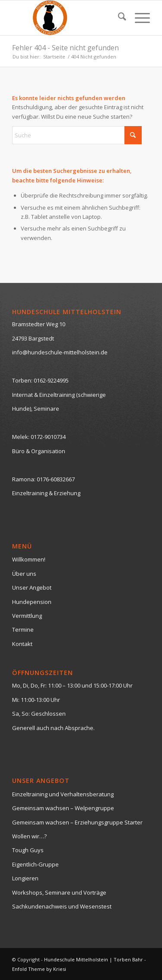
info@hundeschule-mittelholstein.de (60, 352)
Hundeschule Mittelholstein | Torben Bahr (94, 959)
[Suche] (118, 18)
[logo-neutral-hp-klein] (67, 18)
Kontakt (22, 644)
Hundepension (32, 602)
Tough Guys (28, 850)
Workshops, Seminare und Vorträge (59, 892)
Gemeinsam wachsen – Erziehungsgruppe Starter (77, 822)
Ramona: (24, 479)
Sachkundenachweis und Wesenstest (62, 906)
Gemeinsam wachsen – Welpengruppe (63, 808)
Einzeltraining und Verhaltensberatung (63, 794)
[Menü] (138, 18)
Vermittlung (27, 616)
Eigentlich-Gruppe (35, 864)
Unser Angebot (32, 587)
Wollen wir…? (29, 836)
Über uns (24, 574)
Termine (23, 630)
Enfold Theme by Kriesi (39, 969)
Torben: (22, 380)
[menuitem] (118, 18)
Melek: (21, 437)
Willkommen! (29, 559)
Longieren (25, 878)
